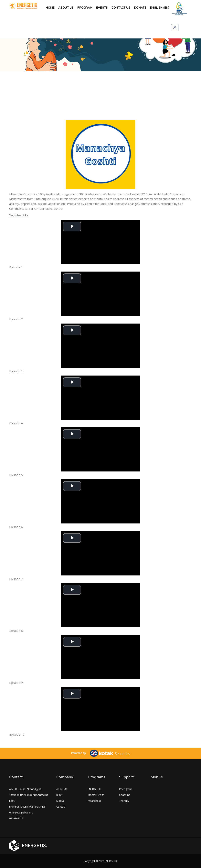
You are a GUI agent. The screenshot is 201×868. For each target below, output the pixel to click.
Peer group (126, 789)
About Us (62, 789)
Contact (16, 777)
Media (60, 801)
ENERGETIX (94, 789)
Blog (59, 795)
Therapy (124, 801)
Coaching (125, 795)
